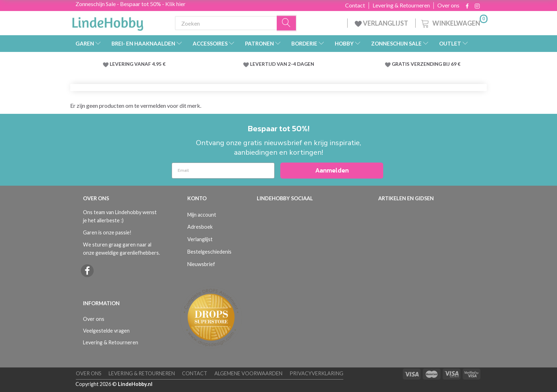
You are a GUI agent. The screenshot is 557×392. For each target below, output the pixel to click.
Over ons (448, 5)
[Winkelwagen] (454, 22)
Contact (355, 5)
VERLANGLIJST (381, 23)
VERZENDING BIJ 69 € (436, 64)
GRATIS (401, 64)
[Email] (223, 171)
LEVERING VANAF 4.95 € (138, 64)
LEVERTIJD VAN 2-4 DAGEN (282, 64)
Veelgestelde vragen (106, 331)
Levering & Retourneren (401, 5)
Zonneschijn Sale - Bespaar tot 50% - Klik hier (131, 4)
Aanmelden (332, 170)
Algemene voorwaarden (248, 373)
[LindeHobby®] (108, 22)
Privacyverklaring (316, 373)
